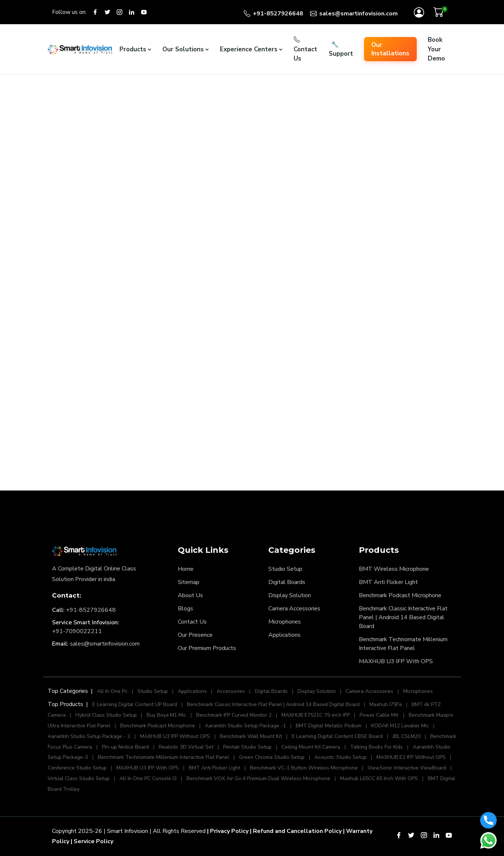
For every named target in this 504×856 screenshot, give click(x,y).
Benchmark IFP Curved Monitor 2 (235, 715)
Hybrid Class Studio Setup (106, 715)
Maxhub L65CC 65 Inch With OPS (379, 778)
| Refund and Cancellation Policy (296, 831)
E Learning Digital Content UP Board (135, 704)
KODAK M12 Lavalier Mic (400, 726)
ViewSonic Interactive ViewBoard (408, 768)
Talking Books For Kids (376, 747)
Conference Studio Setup (77, 768)
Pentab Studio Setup (247, 747)
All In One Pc (112, 691)
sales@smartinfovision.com (105, 644)
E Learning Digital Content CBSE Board (337, 736)
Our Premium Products (207, 648)
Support (341, 49)
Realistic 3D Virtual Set (186, 747)
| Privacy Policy (228, 831)
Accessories (231, 691)
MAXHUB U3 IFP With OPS (396, 661)
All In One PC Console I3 (148, 778)
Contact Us (305, 49)
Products (133, 49)
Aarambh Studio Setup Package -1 (245, 726)
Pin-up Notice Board (125, 747)
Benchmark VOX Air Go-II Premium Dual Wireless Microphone (259, 778)
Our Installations (390, 49)
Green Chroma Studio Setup (272, 757)
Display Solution (290, 595)
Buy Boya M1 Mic (166, 715)
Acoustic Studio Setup (341, 757)
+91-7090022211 (77, 631)
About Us (190, 595)
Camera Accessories (294, 609)
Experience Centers (249, 49)
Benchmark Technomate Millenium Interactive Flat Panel (403, 644)
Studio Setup (285, 569)
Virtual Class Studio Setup (79, 778)
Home (186, 569)
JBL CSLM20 (406, 736)
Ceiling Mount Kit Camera (311, 747)
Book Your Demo (436, 49)
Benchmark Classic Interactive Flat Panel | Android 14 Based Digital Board (403, 617)
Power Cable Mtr (379, 715)
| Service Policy (92, 841)
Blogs (185, 609)
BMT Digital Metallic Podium (329, 726)
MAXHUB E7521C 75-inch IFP (316, 715)
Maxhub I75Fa (386, 704)
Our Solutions (183, 49)
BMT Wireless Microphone (394, 569)
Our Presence (195, 635)
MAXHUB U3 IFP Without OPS (175, 736)
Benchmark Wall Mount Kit (251, 736)
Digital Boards (287, 582)
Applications (284, 635)
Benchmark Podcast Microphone (400, 595)
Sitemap (189, 582)
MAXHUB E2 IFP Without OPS (411, 757)
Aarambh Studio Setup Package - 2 (89, 736)
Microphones (285, 622)
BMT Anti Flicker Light (388, 582)
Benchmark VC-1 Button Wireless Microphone (304, 768)
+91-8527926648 (91, 610)
